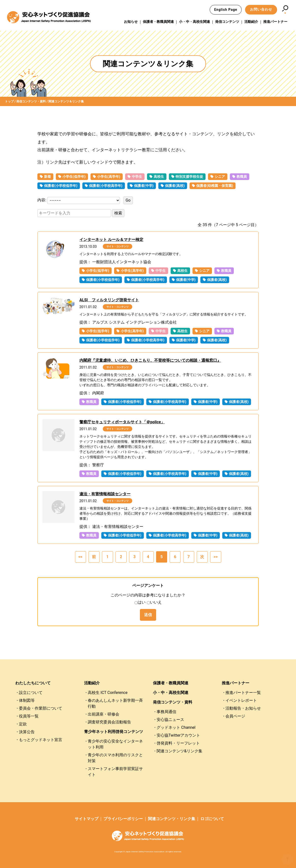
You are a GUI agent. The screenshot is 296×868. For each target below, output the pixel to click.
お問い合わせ (261, 9)
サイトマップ (87, 819)
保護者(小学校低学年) (61, 186)
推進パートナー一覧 (243, 693)
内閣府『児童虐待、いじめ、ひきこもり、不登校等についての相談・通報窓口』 (150, 360)
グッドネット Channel (176, 727)
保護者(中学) (144, 186)
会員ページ (235, 716)
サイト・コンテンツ (118, 246)
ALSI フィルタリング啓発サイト (109, 300)
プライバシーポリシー (123, 819)
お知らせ (131, 22)
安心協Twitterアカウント (178, 735)
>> (216, 557)
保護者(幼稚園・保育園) (215, 186)
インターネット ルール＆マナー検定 (111, 240)
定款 (23, 724)
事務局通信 (166, 712)
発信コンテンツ (227, 22)
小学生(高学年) (109, 177)
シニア (220, 177)
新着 (47, 177)
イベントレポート (241, 700)
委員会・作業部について (41, 708)
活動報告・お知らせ (243, 708)
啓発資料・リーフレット (178, 743)
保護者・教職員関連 (158, 22)
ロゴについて (212, 819)
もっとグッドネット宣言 (41, 740)
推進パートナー (275, 22)
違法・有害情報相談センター (105, 494)
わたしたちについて (33, 683)
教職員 (242, 177)
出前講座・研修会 (104, 714)
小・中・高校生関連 (194, 22)
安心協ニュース (170, 720)
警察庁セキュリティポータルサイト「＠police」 (122, 422)
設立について (31, 693)
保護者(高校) (175, 186)
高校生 (159, 177)
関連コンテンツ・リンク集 (172, 819)
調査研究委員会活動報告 (109, 722)
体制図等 (27, 700)
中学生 (137, 177)
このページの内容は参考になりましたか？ (148, 595)
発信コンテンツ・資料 (173, 702)
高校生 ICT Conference (108, 693)
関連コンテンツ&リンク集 (179, 751)
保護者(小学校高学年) (106, 186)
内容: (42, 200)
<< (80, 557)
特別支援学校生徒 (189, 177)
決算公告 (27, 732)
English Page (226, 10)
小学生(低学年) (74, 177)
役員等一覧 (29, 716)
